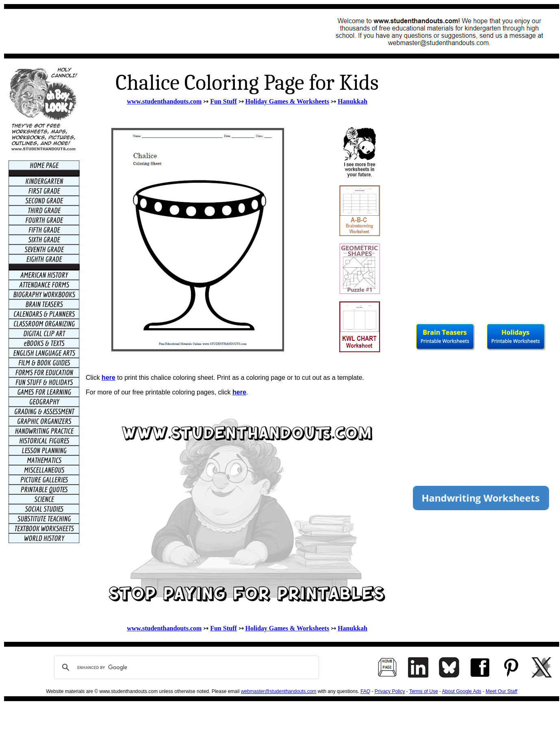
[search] (185, 667)
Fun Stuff (223, 101)
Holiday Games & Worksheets (287, 101)
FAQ (365, 691)
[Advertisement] (157, 31)
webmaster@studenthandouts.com (279, 691)
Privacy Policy (390, 691)
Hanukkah (353, 101)
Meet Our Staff (501, 691)
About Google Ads (462, 691)
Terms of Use (424, 691)
